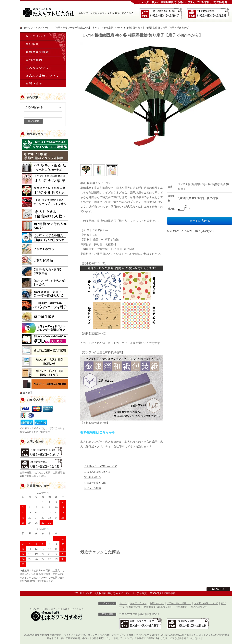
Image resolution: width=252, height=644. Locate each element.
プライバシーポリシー (179, 603)
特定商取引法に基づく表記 (158, 607)
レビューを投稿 (93, 488)
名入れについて (199, 607)
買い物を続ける (93, 477)
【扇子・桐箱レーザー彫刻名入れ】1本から (76, 28)
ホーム (123, 603)
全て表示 (26, 393)
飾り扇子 (108, 28)
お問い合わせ (157, 603)
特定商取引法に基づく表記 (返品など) (190, 231)
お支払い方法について (206, 603)
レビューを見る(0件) (95, 483)
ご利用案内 (182, 607)
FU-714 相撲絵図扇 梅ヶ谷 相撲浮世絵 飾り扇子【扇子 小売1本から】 (154, 28)
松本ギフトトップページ (36, 28)
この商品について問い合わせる (101, 466)
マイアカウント (138, 603)
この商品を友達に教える (97, 472)
